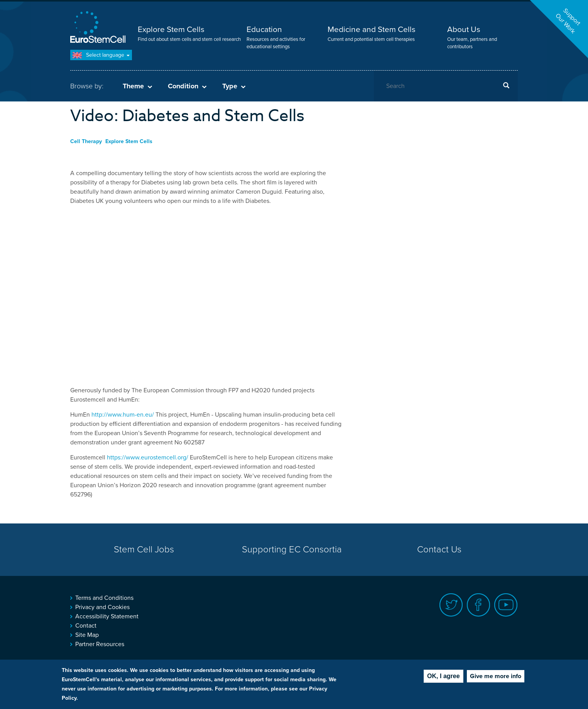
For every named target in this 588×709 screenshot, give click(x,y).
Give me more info (496, 676)
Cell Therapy (86, 141)
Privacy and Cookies (102, 607)
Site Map (87, 635)
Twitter (451, 605)
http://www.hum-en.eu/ (123, 415)
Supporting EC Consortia (292, 549)
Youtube (506, 605)
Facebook (479, 605)
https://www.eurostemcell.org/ (148, 457)
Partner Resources (100, 644)
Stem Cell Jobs (144, 549)
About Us (464, 30)
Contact (86, 626)
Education (264, 30)
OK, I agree (443, 676)
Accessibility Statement (107, 616)
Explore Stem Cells (171, 30)
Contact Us (439, 549)
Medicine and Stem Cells (372, 30)
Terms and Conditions (104, 598)
